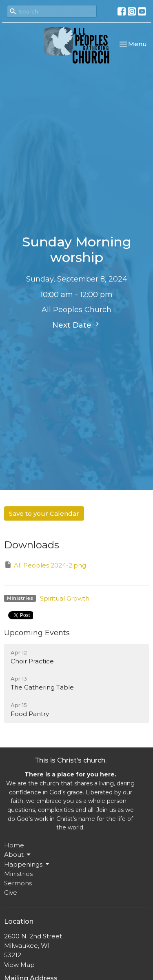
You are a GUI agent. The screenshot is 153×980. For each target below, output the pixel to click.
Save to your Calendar (44, 513)
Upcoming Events (37, 633)
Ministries (18, 874)
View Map (19, 965)
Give (11, 892)
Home (14, 845)
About (18, 855)
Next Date (77, 325)
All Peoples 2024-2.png (45, 565)
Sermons (18, 883)
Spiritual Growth (65, 598)
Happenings (27, 864)
